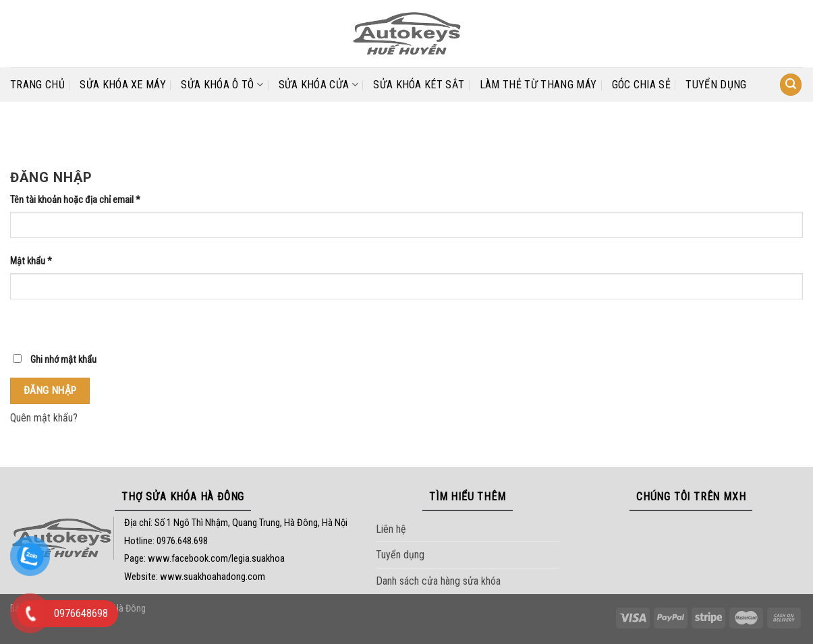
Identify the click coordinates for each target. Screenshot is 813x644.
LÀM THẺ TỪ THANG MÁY (538, 85)
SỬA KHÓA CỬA (318, 85)
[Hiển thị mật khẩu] (23, 323)
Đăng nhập (50, 390)
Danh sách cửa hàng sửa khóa (438, 581)
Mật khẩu (31, 261)
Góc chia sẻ (642, 85)
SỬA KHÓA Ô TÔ (222, 85)
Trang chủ (37, 85)
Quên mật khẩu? (44, 418)
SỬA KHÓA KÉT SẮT (419, 85)
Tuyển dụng (716, 85)
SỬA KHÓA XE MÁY (123, 85)
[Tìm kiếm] (791, 85)
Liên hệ (391, 529)
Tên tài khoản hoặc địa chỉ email (75, 200)
